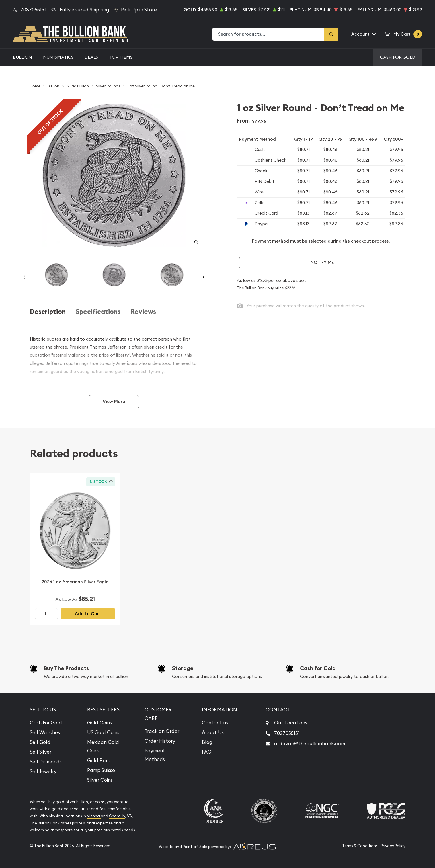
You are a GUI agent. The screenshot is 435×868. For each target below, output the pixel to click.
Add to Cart (88, 614)
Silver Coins (100, 780)
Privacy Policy (393, 846)
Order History (160, 741)
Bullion (22, 57)
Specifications (98, 312)
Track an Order (162, 731)
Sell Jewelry (43, 771)
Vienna (94, 816)
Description (48, 312)
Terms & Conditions (360, 846)
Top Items (121, 57)
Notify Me (322, 262)
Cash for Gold (318, 668)
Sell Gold (40, 742)
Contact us (215, 723)
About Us (213, 732)
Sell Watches (45, 732)
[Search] (331, 34)
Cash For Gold (398, 57)
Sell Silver (41, 752)
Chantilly (117, 816)
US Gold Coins (103, 732)
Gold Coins (100, 723)
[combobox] (268, 34)
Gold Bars (98, 761)
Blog (207, 742)
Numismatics (58, 57)
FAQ (207, 752)
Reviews (143, 312)
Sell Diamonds (46, 762)
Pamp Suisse (101, 770)
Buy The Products (66, 668)
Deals (91, 57)
